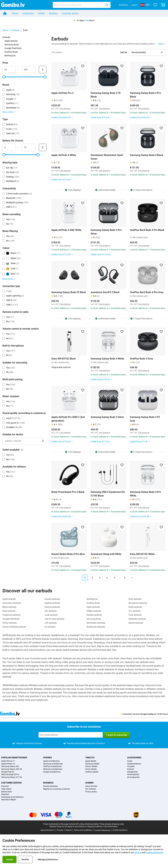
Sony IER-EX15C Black (64, 359)
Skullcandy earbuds (96, 627)
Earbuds (15, 30)
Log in (134, 5)
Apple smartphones (51, 761)
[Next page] (132, 578)
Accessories (28, 13)
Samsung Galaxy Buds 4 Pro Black (145, 95)
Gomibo (90, 783)
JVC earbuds (51, 623)
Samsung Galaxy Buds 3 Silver (107, 417)
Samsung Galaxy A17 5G (12, 777)
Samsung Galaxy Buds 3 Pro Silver (106, 232)
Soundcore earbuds (138, 603)
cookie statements (155, 852)
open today (148, 714)
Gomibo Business (50, 786)
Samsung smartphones (53, 764)
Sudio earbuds (135, 607)
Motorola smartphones (53, 769)
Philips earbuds (94, 611)
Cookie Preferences (102, 830)
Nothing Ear (10, 56)
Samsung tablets (92, 764)
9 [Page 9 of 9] (125, 578)
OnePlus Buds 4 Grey (141, 359)
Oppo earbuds (93, 607)
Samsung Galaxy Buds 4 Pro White (145, 494)
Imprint (69, 830)
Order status (6, 789)
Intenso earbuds (52, 607)
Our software (91, 789)
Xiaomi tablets (91, 766)
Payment (5, 786)
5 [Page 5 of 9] (114, 578)
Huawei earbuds (52, 599)
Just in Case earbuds (54, 619)
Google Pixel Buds (13, 48)
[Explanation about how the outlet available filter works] (22, 450)
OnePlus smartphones (52, 766)
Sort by (124, 52)
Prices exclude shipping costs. (112, 824)
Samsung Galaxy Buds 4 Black (147, 155)
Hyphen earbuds (52, 603)
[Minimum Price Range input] (9, 70)
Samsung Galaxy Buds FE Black (69, 292)
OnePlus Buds (11, 52)
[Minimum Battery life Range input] (9, 147)
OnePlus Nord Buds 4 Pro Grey (147, 292)
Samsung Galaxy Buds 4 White (107, 359)
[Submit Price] (43, 70)
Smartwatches (133, 775)
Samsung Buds (12, 45)
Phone (15, 13)
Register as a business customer (57, 789)
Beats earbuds (9, 607)
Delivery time (6, 792)
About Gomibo (91, 786)
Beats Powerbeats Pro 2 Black (68, 492)
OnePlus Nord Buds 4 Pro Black (147, 230)
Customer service (70, 13)
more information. (111, 826)
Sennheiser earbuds (96, 623)
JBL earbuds (51, 611)
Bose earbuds (9, 611)
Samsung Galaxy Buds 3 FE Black (106, 95)
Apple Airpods (11, 41)
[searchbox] (78, 5)
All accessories (133, 777)
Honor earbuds (10, 623)
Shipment (5, 794)
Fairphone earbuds (11, 615)
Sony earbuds (135, 599)
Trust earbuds (135, 615)
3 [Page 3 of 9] (100, 578)
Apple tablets (91, 761)
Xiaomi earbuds (136, 623)
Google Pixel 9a (8, 772)
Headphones (132, 772)
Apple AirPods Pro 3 (62, 93)
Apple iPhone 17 (8, 761)
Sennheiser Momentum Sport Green (107, 157)
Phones (48, 758)
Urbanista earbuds (137, 619)
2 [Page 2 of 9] (92, 578)
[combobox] (82, 5)
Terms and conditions (83, 830)
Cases (130, 761)
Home (5, 30)
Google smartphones (52, 772)
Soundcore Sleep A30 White (106, 554)
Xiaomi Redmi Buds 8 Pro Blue (68, 554)
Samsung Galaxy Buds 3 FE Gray (145, 419)
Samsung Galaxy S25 (10, 766)
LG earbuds (50, 627)
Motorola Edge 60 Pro (10, 775)
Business (124, 5)
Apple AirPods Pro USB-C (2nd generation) (68, 419)
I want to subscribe (117, 735)
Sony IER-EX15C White (142, 554)
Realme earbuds (94, 615)
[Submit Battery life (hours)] (43, 147)
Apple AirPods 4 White (64, 155)
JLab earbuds (51, 615)
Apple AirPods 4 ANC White (66, 230)
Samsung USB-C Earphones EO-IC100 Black (108, 494)
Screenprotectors (134, 764)
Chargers (131, 766)
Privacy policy (91, 792)
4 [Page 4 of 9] (107, 578)
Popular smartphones (14, 758)
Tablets (41, 13)
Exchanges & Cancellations (12, 797)
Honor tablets (91, 769)
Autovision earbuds (12, 603)
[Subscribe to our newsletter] (71, 735)
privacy (138, 852)
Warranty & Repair (9, 800)
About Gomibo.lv (48, 830)
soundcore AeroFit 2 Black (105, 292)
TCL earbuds (134, 611)
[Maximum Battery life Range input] (29, 147)
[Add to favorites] (83, 66)
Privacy (60, 830)
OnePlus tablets (92, 772)
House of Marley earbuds (14, 627)
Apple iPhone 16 (8, 764)
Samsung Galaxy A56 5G (12, 769)
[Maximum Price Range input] (29, 70)
